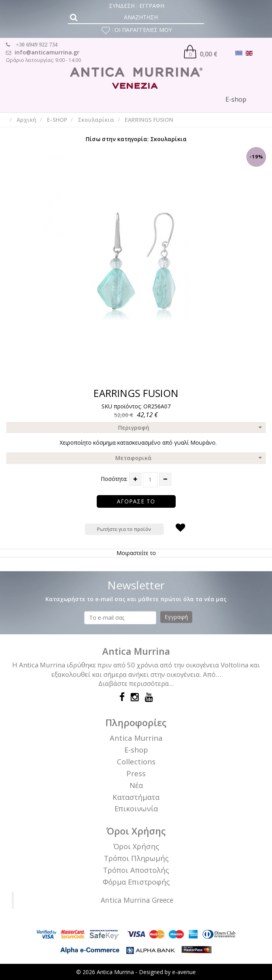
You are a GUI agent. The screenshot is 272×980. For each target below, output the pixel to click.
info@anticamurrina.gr (47, 52)
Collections (136, 761)
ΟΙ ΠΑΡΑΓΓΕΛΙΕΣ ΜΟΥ (143, 30)
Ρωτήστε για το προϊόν (124, 529)
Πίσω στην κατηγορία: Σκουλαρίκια (136, 139)
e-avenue (184, 972)
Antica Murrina (136, 738)
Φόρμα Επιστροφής (136, 882)
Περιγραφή (134, 428)
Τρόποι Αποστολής (136, 870)
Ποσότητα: (114, 479)
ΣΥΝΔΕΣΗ (122, 6)
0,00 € (201, 52)
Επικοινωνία (136, 808)
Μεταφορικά (133, 458)
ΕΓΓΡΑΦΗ (152, 6)
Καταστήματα (136, 797)
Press (136, 773)
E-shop (136, 750)
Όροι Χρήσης (136, 846)
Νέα (136, 785)
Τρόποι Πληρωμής (136, 858)
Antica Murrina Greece (137, 900)
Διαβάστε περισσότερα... (136, 683)
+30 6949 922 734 (37, 45)
